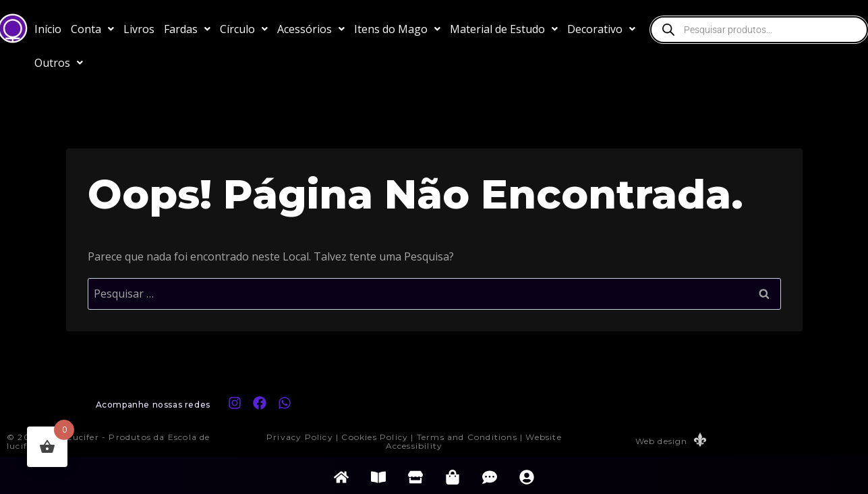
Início (48, 29)
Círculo (244, 29)
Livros (139, 29)
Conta (92, 29)
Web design (661, 441)
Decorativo (601, 29)
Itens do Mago (397, 29)
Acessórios (311, 29)
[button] (92, 29)
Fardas (187, 29)
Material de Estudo (504, 29)
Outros (59, 63)
